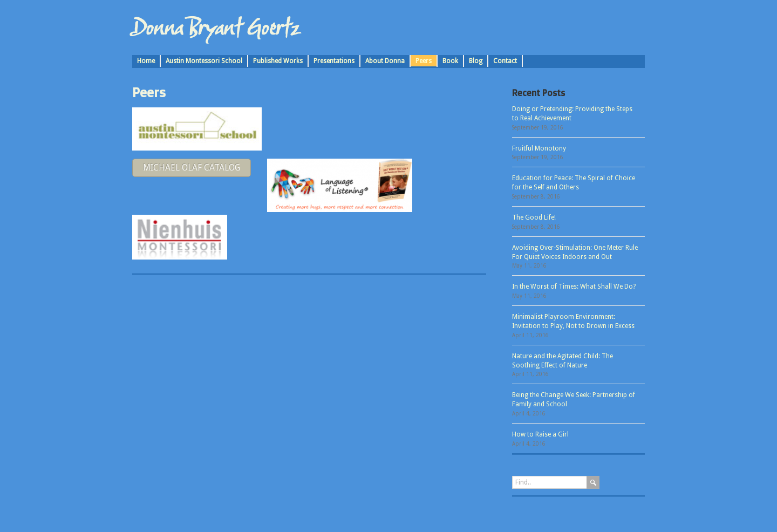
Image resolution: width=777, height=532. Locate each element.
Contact (505, 61)
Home (146, 61)
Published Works (278, 61)
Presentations (334, 61)
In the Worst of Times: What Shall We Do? (574, 287)
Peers (424, 61)
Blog (476, 61)
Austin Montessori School (204, 61)
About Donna (385, 61)
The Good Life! (534, 217)
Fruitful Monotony (539, 148)
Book (450, 61)
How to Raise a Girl (540, 434)
